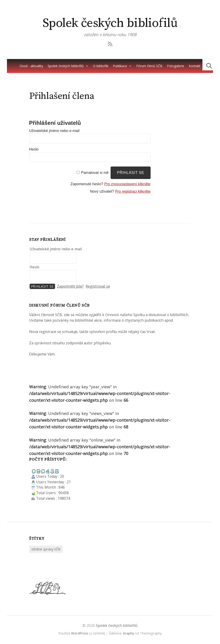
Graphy (128, 633)
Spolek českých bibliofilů (110, 23)
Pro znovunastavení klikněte (127, 184)
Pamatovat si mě (95, 173)
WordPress (80, 633)
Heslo (34, 149)
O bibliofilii (101, 66)
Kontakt (195, 66)
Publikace (122, 66)
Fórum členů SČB (149, 66)
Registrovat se (98, 286)
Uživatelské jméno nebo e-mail (54, 131)
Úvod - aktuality (31, 66)
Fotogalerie (176, 66)
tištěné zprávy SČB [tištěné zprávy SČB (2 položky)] (46, 549)
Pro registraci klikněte (133, 191)
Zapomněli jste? (70, 286)
